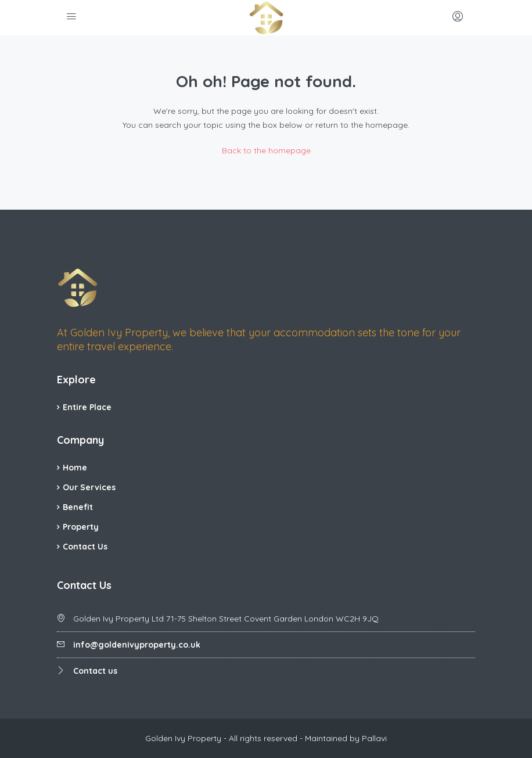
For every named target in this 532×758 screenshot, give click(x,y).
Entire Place (87, 407)
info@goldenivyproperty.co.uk (137, 645)
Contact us (95, 671)
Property (81, 527)
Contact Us (85, 547)
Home (75, 468)
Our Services (89, 487)
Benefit (78, 507)
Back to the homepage (266, 150)
